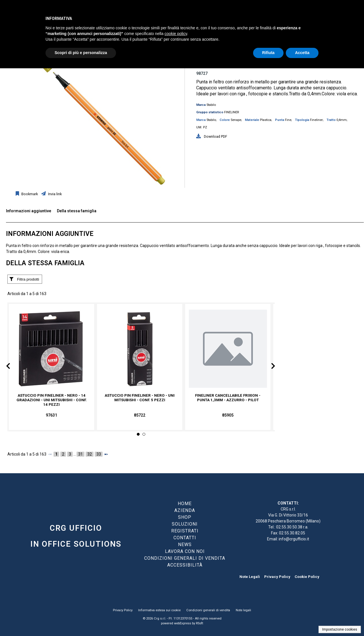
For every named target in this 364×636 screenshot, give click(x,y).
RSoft (199, 623)
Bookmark (29, 194)
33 (99, 454)
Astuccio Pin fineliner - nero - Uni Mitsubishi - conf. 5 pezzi (140, 398)
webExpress (183, 623)
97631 (51, 415)
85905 (228, 415)
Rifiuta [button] (268, 53)
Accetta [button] (302, 53)
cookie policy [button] (176, 34)
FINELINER (231, 112)
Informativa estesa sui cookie (159, 610)
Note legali (243, 610)
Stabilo (211, 105)
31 (80, 454)
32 (90, 454)
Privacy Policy (277, 577)
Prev (13, 367)
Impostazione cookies (340, 629)
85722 (140, 415)
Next (269, 367)
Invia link (54, 194)
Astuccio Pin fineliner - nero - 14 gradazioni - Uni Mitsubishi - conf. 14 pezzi (52, 400)
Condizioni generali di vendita (208, 610)
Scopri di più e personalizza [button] (81, 53)
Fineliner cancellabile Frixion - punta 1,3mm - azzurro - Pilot (228, 398)
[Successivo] (106, 454)
